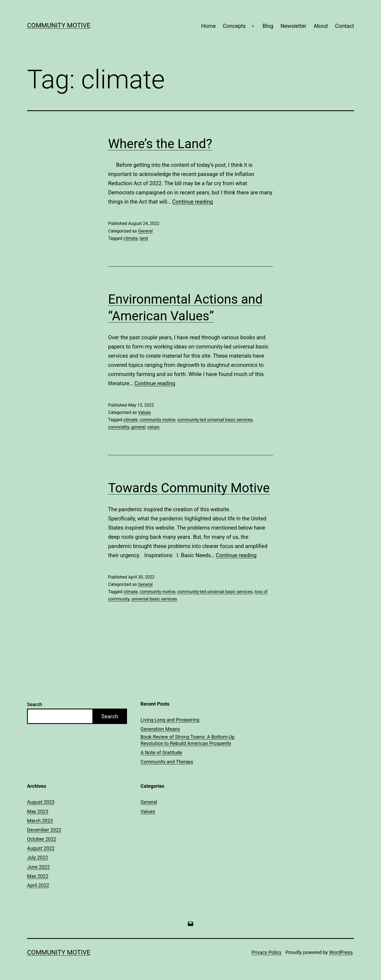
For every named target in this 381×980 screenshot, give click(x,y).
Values (144, 412)
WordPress (341, 952)
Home (209, 26)
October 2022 (42, 839)
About (321, 26)
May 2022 (38, 876)
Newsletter (293, 26)
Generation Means (160, 729)
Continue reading (193, 202)
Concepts (234, 26)
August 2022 (41, 848)
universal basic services (154, 599)
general (138, 427)
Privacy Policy (266, 952)
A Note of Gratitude (161, 753)
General (145, 231)
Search (35, 704)
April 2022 (38, 885)
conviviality (119, 427)
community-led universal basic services (215, 420)
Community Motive (59, 25)
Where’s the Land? (160, 144)
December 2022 (44, 830)
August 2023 (41, 802)
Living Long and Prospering (170, 720)
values (153, 427)
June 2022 (38, 867)
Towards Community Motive (189, 488)
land (144, 238)
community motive (158, 420)
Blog (268, 26)
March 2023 (40, 821)
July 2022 (38, 857)
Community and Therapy (167, 762)
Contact (345, 26)
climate (131, 238)
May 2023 (38, 811)
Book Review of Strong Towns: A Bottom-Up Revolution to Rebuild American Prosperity (188, 740)
